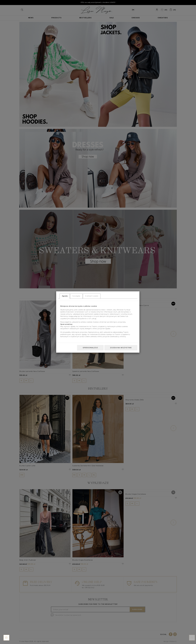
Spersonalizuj (90, 348)
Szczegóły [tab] (76, 296)
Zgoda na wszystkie (121, 348)
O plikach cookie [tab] (92, 296)
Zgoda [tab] (65, 296)
